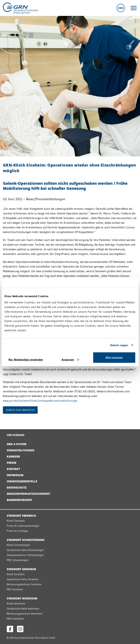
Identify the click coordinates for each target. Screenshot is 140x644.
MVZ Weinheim (15, 619)
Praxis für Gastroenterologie (23, 526)
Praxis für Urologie (17, 531)
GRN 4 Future (17, 444)
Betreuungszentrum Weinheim (25, 614)
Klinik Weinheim (16, 603)
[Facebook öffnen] (10, 629)
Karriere (13, 456)
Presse (12, 463)
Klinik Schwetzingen (18, 545)
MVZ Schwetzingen (18, 560)
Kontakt (13, 469)
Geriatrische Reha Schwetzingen (25, 550)
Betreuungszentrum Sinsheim (24, 584)
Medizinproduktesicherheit (28, 494)
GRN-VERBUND (16, 435)
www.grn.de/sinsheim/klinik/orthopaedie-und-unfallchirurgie (40, 401)
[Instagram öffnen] (20, 629)
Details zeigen (119, 345)
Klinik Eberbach (16, 521)
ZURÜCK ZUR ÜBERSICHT (20, 410)
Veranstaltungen (21, 450)
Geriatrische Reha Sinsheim (23, 579)
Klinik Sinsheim (16, 574)
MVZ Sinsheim (15, 589)
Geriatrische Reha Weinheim (23, 609)
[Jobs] (121, 8)
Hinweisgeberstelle (22, 481)
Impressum (15, 475)
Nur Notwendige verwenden (26, 359)
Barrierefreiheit (20, 500)
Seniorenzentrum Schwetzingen (25, 555)
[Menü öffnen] (134, 8)
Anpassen (70, 359)
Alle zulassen (114, 357)
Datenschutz (17, 487)
